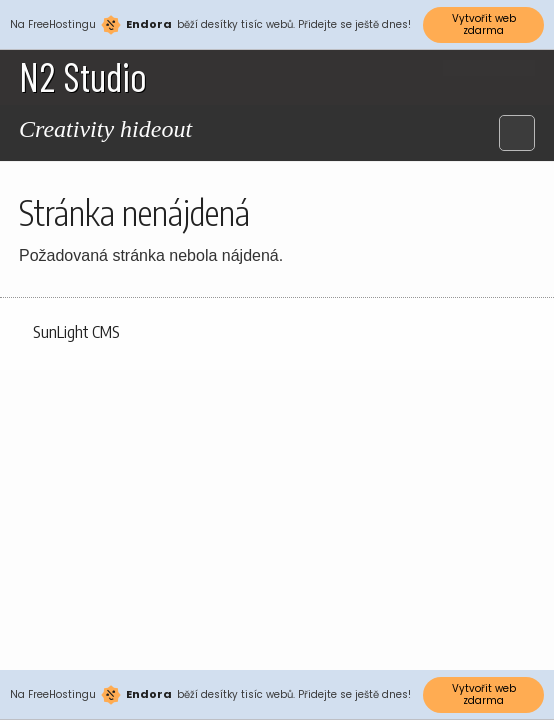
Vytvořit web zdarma (484, 24)
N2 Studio (83, 76)
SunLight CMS (76, 332)
